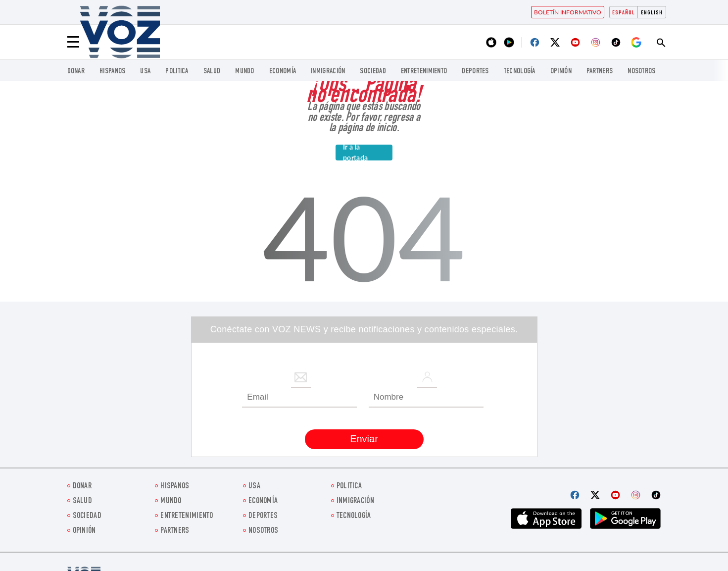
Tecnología (520, 72)
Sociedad (373, 72)
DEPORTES (475, 72)
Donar (76, 72)
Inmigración (328, 72)
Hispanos (112, 72)
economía (283, 72)
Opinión (561, 72)
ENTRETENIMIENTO (424, 72)
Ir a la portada (355, 153)
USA (145, 72)
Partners (600, 72)
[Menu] (73, 42)
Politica (177, 72)
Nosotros (641, 72)
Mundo (245, 72)
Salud (212, 72)
